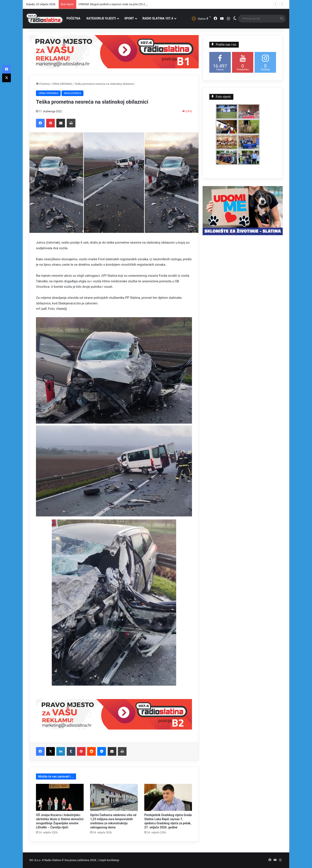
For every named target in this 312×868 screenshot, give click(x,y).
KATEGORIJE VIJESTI (101, 18)
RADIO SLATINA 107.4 (158, 18)
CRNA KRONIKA (62, 84)
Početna (43, 84)
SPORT (129, 18)
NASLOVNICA (72, 93)
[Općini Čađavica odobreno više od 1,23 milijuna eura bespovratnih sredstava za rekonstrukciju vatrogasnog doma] (114, 797)
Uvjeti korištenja (109, 860)
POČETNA (73, 18)
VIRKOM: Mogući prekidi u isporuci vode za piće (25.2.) (113, 4)
